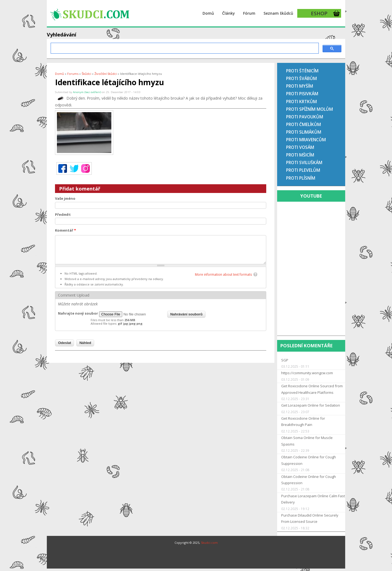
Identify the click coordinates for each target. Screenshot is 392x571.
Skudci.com (209, 543)
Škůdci (86, 74)
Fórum (249, 13)
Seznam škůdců (278, 13)
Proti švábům (301, 78)
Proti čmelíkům (304, 124)
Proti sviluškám (304, 162)
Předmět (63, 214)
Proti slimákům (304, 132)
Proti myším (300, 86)
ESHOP (319, 13)
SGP (285, 360)
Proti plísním (301, 178)
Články (229, 13)
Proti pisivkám (302, 94)
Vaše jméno (65, 198)
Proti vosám (300, 147)
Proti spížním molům (310, 109)
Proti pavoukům (305, 117)
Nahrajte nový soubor (78, 313)
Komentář (65, 230)
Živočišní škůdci (106, 74)
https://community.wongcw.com (307, 373)
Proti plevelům (303, 170)
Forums (73, 74)
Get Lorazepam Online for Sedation (311, 405)
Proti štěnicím (302, 71)
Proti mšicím (300, 155)
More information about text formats (223, 274)
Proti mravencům (306, 140)
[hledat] (184, 48)
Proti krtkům (301, 102)
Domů (208, 13)
